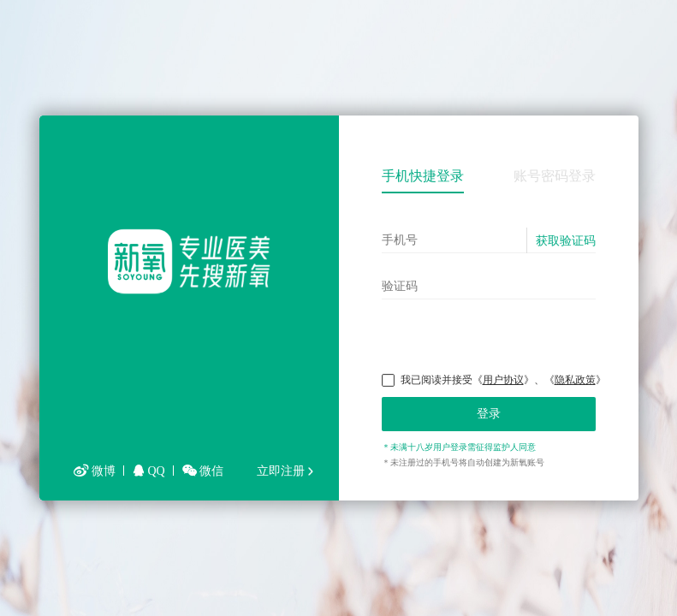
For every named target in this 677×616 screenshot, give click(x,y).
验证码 (400, 286)
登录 (489, 414)
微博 (95, 471)
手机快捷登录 (423, 176)
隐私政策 (575, 380)
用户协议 (503, 380)
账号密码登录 (555, 176)
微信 (203, 471)
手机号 (400, 240)
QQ (149, 471)
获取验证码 (566, 240)
